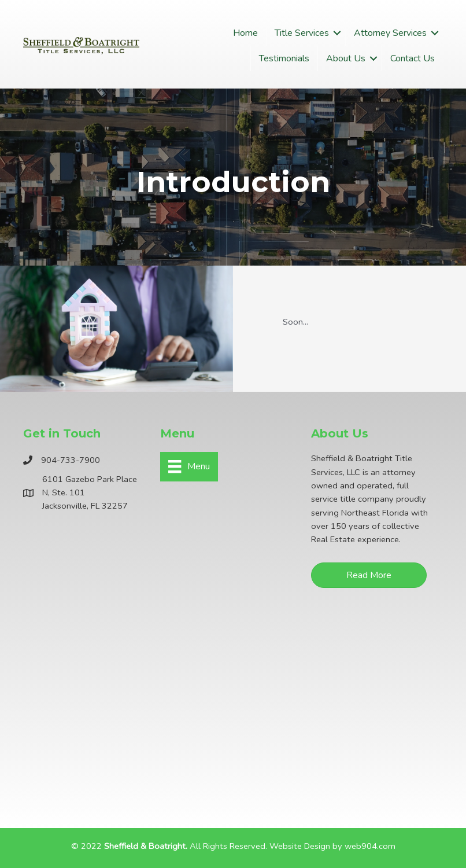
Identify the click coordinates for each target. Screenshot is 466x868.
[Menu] (189, 466)
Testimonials (284, 58)
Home (245, 33)
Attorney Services (390, 33)
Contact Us (413, 58)
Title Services (302, 33)
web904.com (370, 846)
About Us (346, 58)
